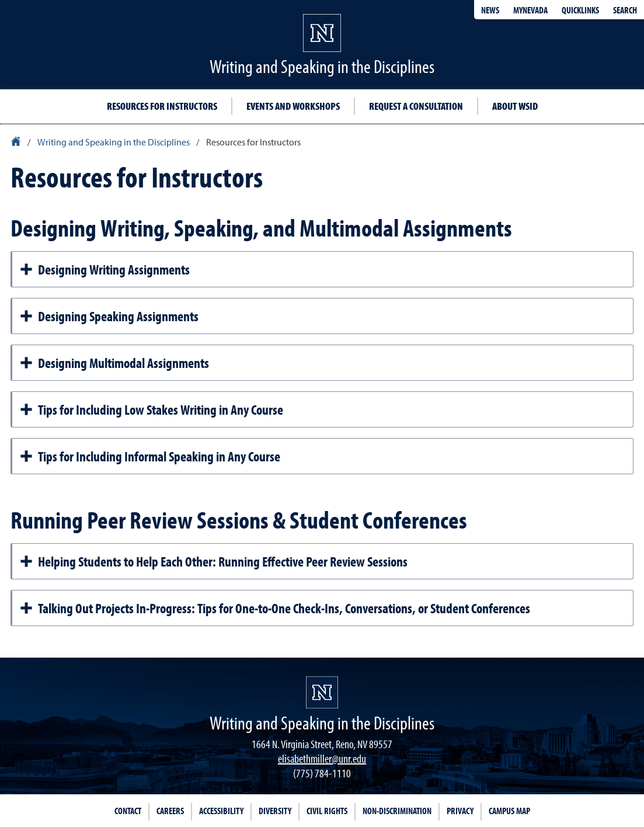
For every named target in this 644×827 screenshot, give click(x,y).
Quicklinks (580, 10)
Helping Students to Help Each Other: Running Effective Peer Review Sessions (213, 561)
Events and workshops (293, 106)
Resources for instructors (162, 106)
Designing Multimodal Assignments (114, 363)
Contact (128, 811)
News (490, 10)
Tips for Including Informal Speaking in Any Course (150, 456)
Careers (170, 811)
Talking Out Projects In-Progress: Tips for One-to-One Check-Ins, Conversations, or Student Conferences (275, 608)
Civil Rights (327, 811)
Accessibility (221, 811)
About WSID (515, 106)
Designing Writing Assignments (105, 269)
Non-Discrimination (397, 811)
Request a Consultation (416, 106)
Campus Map (509, 811)
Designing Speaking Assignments (109, 316)
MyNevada (530, 10)
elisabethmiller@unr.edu (322, 758)
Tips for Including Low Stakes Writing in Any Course (151, 409)
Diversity (275, 811)
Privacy (460, 811)
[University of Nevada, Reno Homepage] (322, 692)
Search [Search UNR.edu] (625, 10)
